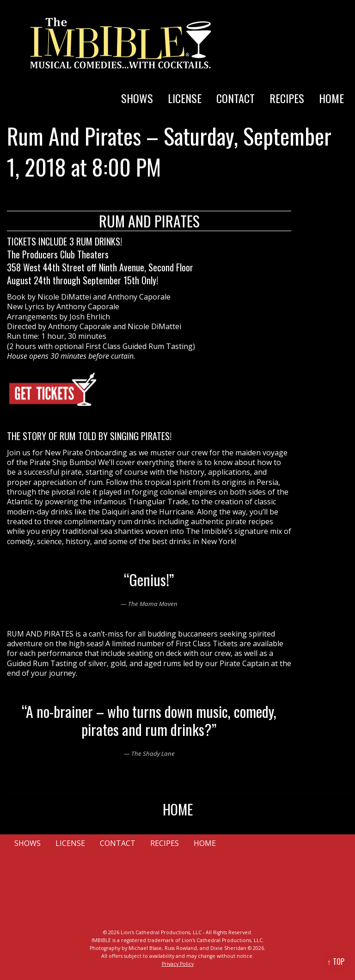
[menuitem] (137, 89)
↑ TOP (336, 962)
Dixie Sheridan (228, 948)
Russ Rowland (181, 948)
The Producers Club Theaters (58, 254)
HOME (331, 98)
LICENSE (185, 98)
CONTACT (236, 98)
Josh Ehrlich (90, 317)
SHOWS (137, 98)
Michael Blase (145, 948)
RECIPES (287, 98)
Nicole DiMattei (64, 297)
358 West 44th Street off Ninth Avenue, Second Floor (100, 267)
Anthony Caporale (139, 297)
